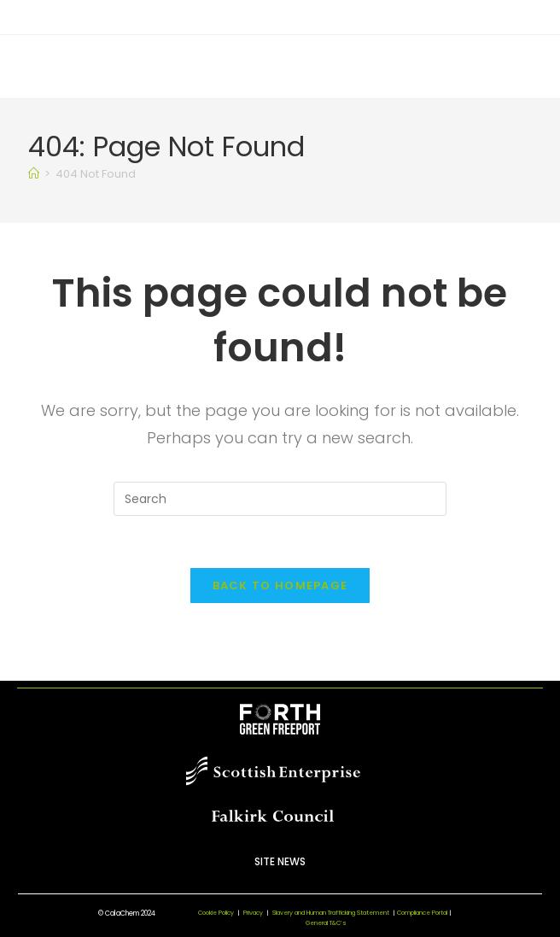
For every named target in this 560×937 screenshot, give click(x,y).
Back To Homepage (280, 586)
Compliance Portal (422, 913)
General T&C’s (326, 923)
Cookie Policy (216, 913)
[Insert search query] (280, 499)
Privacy (253, 913)
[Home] (34, 174)
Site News (280, 861)
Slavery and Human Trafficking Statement (335, 913)
